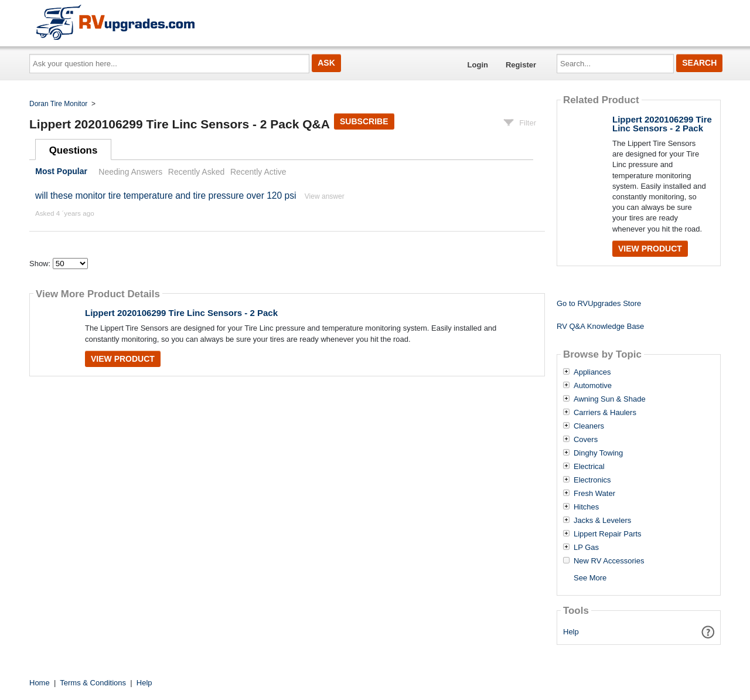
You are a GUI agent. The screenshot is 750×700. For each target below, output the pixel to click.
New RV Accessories (609, 561)
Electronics (592, 480)
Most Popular (61, 172)
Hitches (586, 507)
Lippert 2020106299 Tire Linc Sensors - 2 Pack (181, 313)
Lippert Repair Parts (608, 534)
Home (40, 683)
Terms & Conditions (93, 683)
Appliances (592, 372)
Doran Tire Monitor (58, 104)
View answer (325, 196)
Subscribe (364, 121)
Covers (586, 440)
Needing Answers (130, 172)
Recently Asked (196, 172)
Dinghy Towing (598, 453)
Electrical (589, 467)
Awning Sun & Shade (610, 399)
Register (521, 65)
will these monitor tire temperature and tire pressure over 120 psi (166, 196)
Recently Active (258, 172)
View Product (123, 359)
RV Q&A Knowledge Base (600, 326)
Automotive (593, 386)
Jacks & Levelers (602, 521)
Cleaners (589, 426)
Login (478, 65)
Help (571, 632)
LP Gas (586, 548)
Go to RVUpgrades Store (599, 303)
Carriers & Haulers (605, 413)
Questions (74, 150)
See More (590, 578)
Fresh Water (594, 494)
